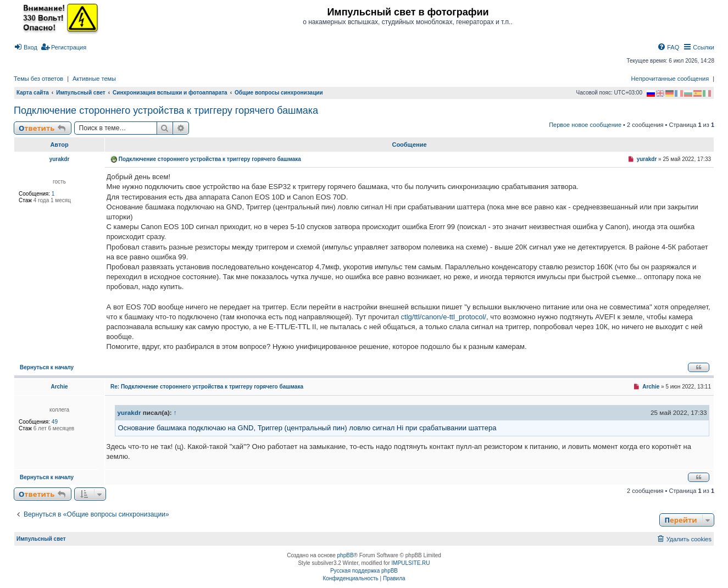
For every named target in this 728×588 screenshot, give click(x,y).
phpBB (346, 555)
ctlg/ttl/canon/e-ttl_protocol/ (444, 317)
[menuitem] (26, 47)
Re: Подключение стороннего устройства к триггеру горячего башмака (207, 387)
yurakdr (60, 159)
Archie (59, 387)
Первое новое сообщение (585, 125)
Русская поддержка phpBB (364, 571)
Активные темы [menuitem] (94, 79)
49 (55, 422)
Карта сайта (33, 93)
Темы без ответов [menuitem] (38, 79)
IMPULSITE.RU (411, 563)
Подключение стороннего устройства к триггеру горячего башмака (166, 110)
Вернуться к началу (47, 367)
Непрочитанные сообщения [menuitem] (670, 79)
